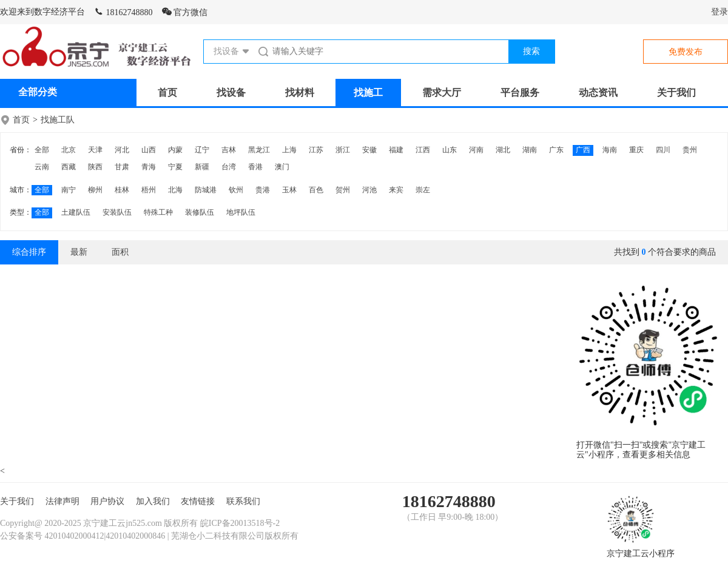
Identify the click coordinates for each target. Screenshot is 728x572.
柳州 (95, 190)
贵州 (690, 150)
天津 (95, 150)
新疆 (202, 167)
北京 (69, 150)
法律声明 (62, 501)
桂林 (122, 190)
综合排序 (29, 252)
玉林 (289, 190)
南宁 (69, 190)
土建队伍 (76, 212)
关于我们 (676, 93)
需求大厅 (442, 93)
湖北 (503, 150)
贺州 (343, 190)
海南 (610, 150)
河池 (369, 190)
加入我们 (153, 501)
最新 (79, 252)
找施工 (368, 93)
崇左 (423, 190)
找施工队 (58, 120)
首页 (167, 93)
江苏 (316, 150)
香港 (255, 167)
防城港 (206, 190)
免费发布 (686, 52)
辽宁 (202, 150)
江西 (423, 150)
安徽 (369, 150)
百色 (316, 190)
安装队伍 (117, 212)
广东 (556, 150)
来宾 (396, 190)
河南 (476, 150)
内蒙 (175, 150)
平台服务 (520, 93)
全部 (42, 150)
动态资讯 (598, 93)
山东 (450, 150)
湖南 (530, 150)
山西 (149, 150)
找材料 (300, 93)
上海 (289, 150)
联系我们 (243, 501)
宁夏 (175, 167)
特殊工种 (158, 212)
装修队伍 (200, 212)
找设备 (231, 93)
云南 (42, 167)
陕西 (95, 167)
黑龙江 (259, 150)
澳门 (282, 167)
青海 (149, 167)
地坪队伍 (241, 212)
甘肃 (122, 167)
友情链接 (198, 501)
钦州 (236, 190)
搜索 (531, 51)
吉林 (229, 150)
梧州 (149, 190)
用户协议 (107, 501)
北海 (175, 190)
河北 (122, 150)
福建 (396, 150)
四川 (663, 150)
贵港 (263, 190)
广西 (583, 150)
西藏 (69, 167)
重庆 (636, 150)
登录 (720, 12)
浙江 (343, 150)
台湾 (229, 167)
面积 (120, 252)
